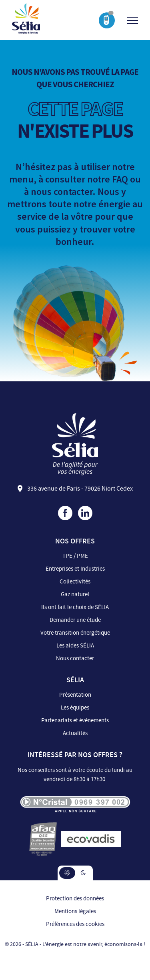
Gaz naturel (75, 594)
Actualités (75, 733)
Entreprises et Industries (75, 569)
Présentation (75, 695)
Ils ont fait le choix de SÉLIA (75, 607)
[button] (67, 873)
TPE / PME (75, 556)
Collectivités (75, 582)
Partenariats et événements (75, 720)
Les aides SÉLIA (75, 646)
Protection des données (75, 899)
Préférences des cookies (75, 924)
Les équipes (75, 708)
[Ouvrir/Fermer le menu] (132, 20)
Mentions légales (75, 911)
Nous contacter (75, 658)
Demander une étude (75, 620)
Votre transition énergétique (75, 633)
